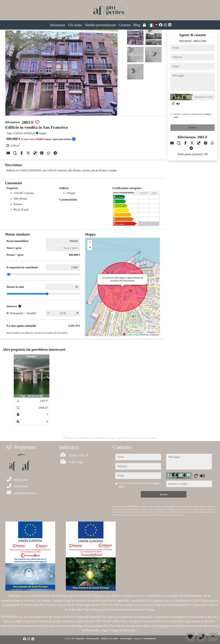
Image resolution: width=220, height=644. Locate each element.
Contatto (125, 25)
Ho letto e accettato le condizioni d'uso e (192, 116)
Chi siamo (75, 25)
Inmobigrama (150, 638)
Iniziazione (58, 25)
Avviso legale (126, 638)
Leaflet (129, 335)
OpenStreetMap (142, 335)
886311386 (200, 41)
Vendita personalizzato (101, 25)
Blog (137, 25)
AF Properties (78, 638)
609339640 (185, 41)
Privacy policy (93, 638)
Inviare (192, 128)
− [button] (90, 248)
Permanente (16, 313)
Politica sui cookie (110, 638)
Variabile (31, 313)
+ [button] (90, 242)
